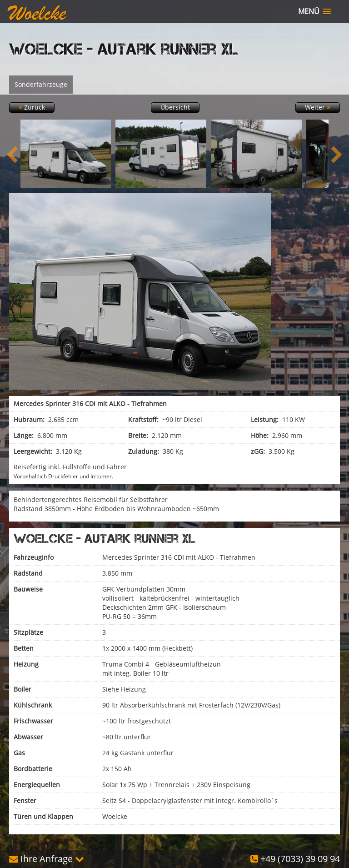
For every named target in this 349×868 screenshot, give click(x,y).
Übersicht (175, 107)
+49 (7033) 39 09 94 (295, 859)
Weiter (318, 107)
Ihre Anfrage (47, 859)
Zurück (32, 107)
